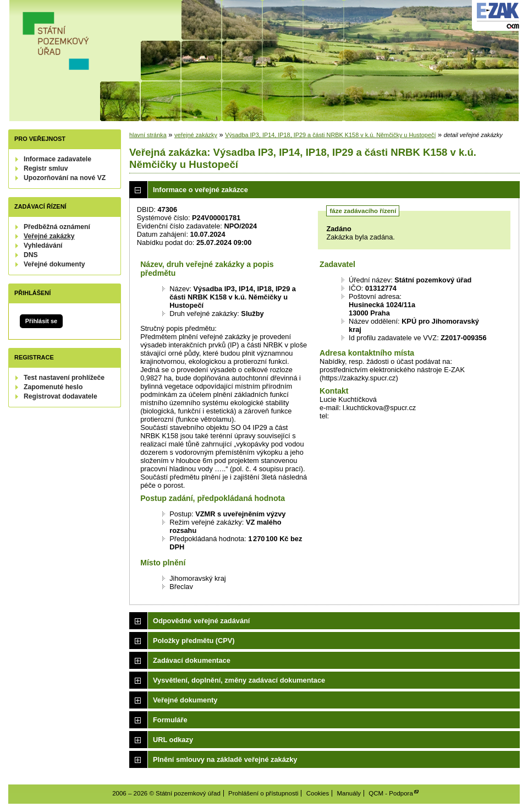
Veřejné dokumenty (54, 264)
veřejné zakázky (196, 135)
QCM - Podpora (391, 793)
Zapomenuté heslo (53, 387)
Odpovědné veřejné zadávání (201, 621)
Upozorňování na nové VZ (65, 178)
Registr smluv (46, 168)
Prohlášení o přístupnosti (263, 793)
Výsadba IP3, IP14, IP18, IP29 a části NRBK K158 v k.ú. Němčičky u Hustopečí (330, 135)
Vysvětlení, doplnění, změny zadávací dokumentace (239, 680)
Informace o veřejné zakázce (200, 190)
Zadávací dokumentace (192, 660)
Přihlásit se (41, 321)
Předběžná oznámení (57, 227)
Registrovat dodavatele (61, 396)
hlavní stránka (148, 135)
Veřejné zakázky (49, 236)
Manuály (349, 793)
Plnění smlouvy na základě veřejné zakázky (225, 759)
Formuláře (170, 720)
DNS (31, 255)
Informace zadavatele (57, 159)
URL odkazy (173, 740)
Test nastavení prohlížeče (64, 378)
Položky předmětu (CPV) (194, 641)
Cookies (318, 793)
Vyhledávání (43, 246)
